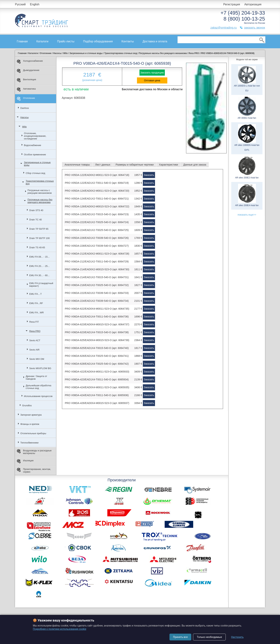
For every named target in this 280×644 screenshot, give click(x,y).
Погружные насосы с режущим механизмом (40, 192)
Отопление (26, 99)
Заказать (149, 175)
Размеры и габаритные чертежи (135, 165)
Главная (22, 41)
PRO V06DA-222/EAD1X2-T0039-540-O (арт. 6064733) (97, 293)
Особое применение (35, 155)
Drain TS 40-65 (37, 247)
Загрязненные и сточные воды (37, 164)
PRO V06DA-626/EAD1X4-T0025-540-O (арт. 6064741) (97, 356)
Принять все (180, 637)
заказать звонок (254, 28)
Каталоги (42, 41)
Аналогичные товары (77, 165)
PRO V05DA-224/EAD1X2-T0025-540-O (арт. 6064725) (97, 230)
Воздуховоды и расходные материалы (34, 452)
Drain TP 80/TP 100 (39, 238)
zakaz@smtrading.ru (223, 28)
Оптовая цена (152, 80)
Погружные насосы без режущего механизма (40, 201)
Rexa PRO (35, 331)
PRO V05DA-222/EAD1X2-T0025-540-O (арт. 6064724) (97, 222)
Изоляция (25, 461)
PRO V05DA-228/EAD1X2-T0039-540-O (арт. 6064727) (97, 246)
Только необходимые (209, 637)
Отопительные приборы (33, 433)
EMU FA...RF (36, 303)
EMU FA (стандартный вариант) (41, 285)
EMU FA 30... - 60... (39, 275)
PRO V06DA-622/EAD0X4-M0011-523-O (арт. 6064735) (97, 309)
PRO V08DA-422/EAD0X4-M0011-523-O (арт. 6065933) (97, 372)
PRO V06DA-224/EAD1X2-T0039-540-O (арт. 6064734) (97, 301)
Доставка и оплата (155, 41)
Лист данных (103, 165)
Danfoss (25, 108)
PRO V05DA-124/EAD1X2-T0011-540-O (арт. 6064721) (97, 199)
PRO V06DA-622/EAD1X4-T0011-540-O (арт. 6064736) (97, 317)
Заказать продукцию (152, 73)
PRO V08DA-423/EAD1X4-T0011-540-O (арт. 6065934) (97, 379)
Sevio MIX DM (37, 359)
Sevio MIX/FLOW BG (40, 368)
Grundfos (27, 405)
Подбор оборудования (98, 41)
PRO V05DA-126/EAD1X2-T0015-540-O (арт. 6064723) (97, 214)
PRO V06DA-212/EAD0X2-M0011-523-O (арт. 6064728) (97, 254)
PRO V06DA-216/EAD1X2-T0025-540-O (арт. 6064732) (97, 285)
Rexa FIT (34, 322)
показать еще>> (247, 215)
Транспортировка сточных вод (40, 182)
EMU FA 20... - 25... (39, 266)
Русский (20, 4)
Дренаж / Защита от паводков (36, 377)
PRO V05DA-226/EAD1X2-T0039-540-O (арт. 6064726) (97, 238)
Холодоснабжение (30, 62)
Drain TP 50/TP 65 (39, 229)
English (35, 4)
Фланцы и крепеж (30, 424)
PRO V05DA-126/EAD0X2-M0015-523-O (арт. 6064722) (97, 206)
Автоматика (26, 89)
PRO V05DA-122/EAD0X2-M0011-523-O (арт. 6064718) (97, 175)
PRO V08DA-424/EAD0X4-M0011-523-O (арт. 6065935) (97, 387)
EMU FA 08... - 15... (39, 257)
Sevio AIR (34, 350)
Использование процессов (38, 396)
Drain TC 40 (36, 220)
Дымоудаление (28, 71)
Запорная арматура (31, 415)
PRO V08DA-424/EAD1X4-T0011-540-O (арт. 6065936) (97, 395)
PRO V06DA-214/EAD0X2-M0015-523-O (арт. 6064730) (97, 269)
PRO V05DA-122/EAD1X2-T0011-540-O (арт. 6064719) (97, 183)
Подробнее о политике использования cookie (60, 629)
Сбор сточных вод (35, 173)
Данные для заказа (195, 165)
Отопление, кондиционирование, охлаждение (35, 136)
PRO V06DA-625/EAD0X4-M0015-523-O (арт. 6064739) (97, 340)
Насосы (24, 117)
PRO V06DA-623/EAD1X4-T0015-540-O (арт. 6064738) (97, 332)
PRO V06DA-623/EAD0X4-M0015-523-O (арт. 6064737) (97, 324)
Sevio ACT (35, 340)
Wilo (24, 127)
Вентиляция (26, 80)
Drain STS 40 (36, 210)
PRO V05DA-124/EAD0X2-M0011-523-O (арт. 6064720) (97, 191)
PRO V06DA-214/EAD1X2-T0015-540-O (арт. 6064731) (97, 277)
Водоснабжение (32, 145)
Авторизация (253, 4)
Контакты (128, 41)
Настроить (237, 637)
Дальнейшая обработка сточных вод (38, 387)
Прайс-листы (66, 41)
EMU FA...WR (37, 313)
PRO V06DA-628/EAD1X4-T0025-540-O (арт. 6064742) (97, 364)
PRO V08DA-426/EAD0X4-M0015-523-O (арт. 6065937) (97, 403)
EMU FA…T (35, 294)
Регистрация (232, 4)
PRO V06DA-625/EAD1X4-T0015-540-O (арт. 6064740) (97, 348)
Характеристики (168, 165)
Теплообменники (29, 443)
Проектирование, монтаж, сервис (34, 470)
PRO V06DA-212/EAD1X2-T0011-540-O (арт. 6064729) (97, 261)
